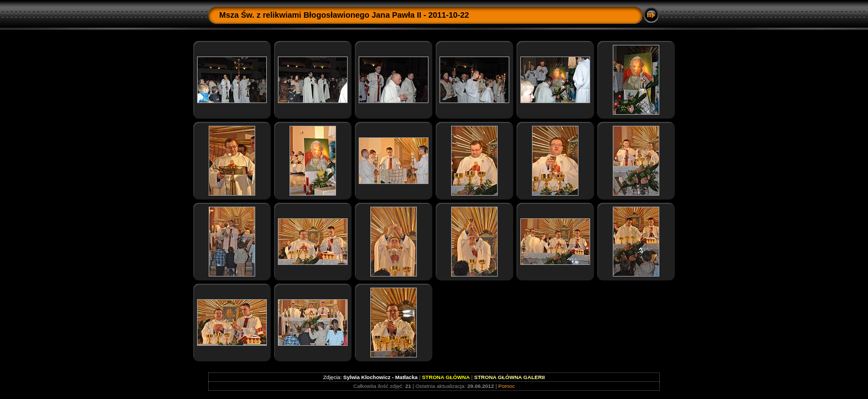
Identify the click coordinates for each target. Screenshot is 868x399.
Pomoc (507, 386)
